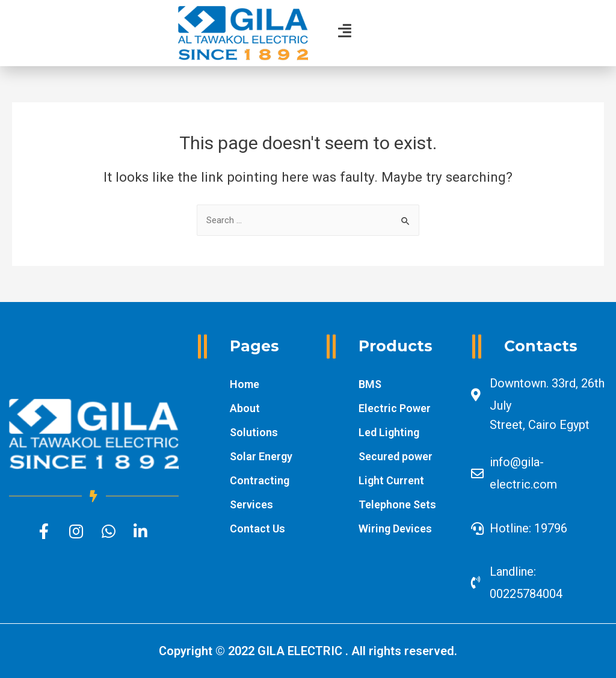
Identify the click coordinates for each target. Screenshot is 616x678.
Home (245, 384)
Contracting (260, 480)
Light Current (391, 480)
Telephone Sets (397, 504)
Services (251, 504)
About (245, 408)
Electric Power (395, 408)
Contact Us (257, 529)
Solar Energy (261, 456)
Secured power (396, 456)
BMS (370, 384)
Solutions (254, 432)
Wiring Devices (395, 529)
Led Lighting (389, 432)
